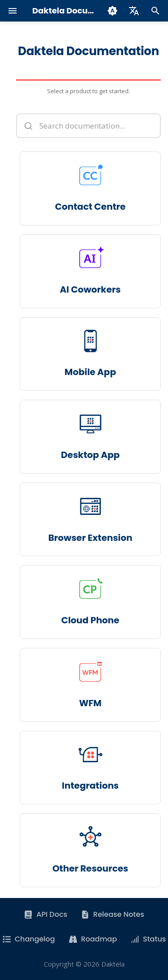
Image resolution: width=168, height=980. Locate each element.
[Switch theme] (112, 11)
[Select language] (134, 11)
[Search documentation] (88, 126)
